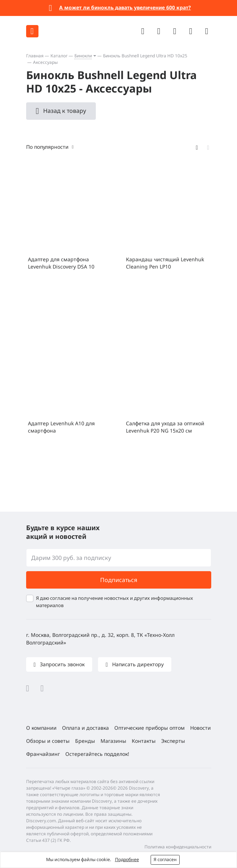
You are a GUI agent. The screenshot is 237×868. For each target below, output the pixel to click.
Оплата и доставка (85, 728)
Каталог (59, 56)
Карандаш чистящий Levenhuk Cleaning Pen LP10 (165, 263)
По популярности (47, 147)
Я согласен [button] (165, 859)
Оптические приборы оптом (150, 728)
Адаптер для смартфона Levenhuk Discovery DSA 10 (61, 263)
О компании (41, 728)
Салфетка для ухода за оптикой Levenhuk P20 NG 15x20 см (165, 427)
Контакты (144, 741)
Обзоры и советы (48, 741)
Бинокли (83, 56)
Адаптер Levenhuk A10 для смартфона (61, 427)
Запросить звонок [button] (62, 664)
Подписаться (119, 580)
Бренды (85, 741)
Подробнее (127, 859)
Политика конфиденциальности (178, 847)
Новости (201, 728)
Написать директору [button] (137, 664)
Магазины (113, 741)
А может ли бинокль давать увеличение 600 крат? (125, 7)
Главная (35, 56)
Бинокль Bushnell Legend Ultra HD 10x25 (145, 56)
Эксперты (173, 741)
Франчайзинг (43, 754)
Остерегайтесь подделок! (97, 754)
